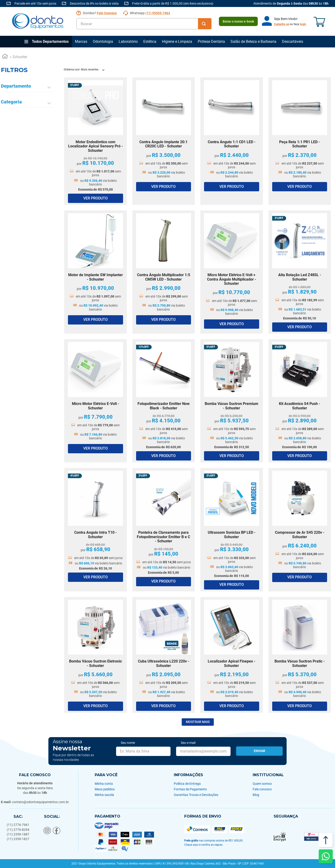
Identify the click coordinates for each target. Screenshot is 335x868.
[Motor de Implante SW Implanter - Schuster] (95, 272)
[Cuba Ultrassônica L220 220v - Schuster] (164, 655)
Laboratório (128, 41)
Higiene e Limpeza (177, 41)
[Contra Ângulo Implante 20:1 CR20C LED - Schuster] (164, 141)
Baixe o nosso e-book (238, 21)
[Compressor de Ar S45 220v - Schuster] (300, 530)
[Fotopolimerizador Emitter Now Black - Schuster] (164, 401)
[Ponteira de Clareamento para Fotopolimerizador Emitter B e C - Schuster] (164, 530)
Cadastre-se (281, 24)
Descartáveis (293, 41)
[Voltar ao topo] (326, 840)
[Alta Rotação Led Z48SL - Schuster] (300, 272)
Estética (150, 41)
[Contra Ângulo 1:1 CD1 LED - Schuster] (232, 141)
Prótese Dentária (211, 41)
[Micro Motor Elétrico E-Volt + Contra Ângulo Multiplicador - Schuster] (232, 272)
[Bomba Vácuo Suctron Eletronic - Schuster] (95, 655)
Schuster (20, 57)
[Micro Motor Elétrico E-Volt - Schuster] (95, 401)
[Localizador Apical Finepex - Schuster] (232, 655)
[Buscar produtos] (205, 24)
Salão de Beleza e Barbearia (253, 41)
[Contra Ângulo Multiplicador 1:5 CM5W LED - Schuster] (164, 272)
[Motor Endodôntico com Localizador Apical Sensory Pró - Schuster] (95, 141)
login (303, 24)
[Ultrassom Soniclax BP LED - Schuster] (232, 530)
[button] (28, 88)
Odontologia (103, 41)
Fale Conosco (107, 13)
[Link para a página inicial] (5, 57)
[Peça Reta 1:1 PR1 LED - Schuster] (300, 141)
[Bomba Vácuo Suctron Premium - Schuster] (232, 401)
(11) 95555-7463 (158, 13)
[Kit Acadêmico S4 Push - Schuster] (300, 401)
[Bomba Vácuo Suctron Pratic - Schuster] (300, 655)
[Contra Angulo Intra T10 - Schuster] (95, 530)
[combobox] (144, 24)
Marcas (81, 41)
